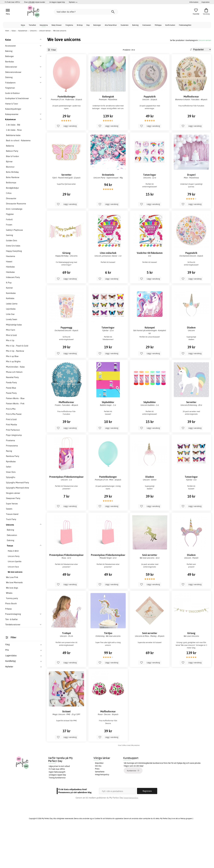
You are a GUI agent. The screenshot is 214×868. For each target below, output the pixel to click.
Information (194, 2)
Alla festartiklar (111, 25)
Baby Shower (57, 25)
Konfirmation (170, 25)
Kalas (23, 25)
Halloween (147, 25)
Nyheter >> (73, 2)
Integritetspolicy (102, 816)
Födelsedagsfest (185, 25)
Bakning (135, 25)
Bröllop (80, 25)
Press (97, 810)
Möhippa (158, 25)
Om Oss (98, 807)
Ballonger (97, 25)
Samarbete (100, 813)
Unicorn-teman (205, 40)
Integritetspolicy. (131, 839)
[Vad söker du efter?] (86, 12)
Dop (88, 25)
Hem (7, 31)
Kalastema (44, 25)
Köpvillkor (99, 804)
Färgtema (69, 25)
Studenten (125, 25)
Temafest (32, 25)
